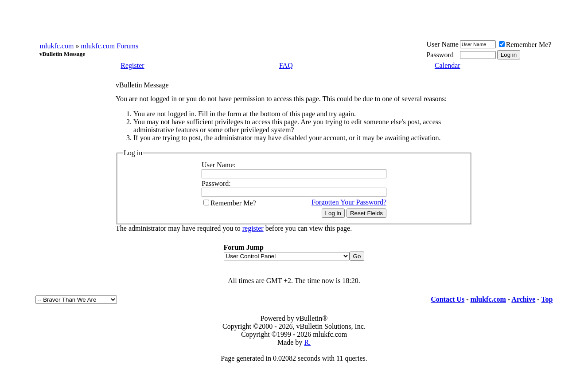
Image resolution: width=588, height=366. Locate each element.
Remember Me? (525, 45)
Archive (523, 299)
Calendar (448, 65)
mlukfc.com (57, 46)
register (253, 228)
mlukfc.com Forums (109, 46)
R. (307, 342)
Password (440, 55)
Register (132, 65)
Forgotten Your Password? (349, 202)
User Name (442, 44)
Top (547, 299)
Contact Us (448, 299)
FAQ (286, 65)
